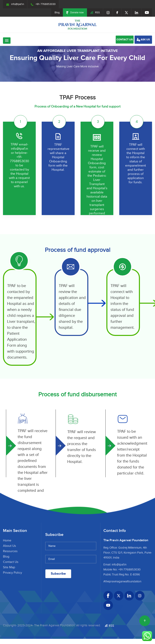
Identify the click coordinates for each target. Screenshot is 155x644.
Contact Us (11, 562)
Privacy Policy (13, 573)
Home (7, 541)
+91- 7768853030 (43, 4)
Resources (10, 551)
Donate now (75, 13)
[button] (7, 41)
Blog (57, 13)
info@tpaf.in (15, 4)
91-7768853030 (130, 570)
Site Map (9, 567)
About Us (9, 546)
